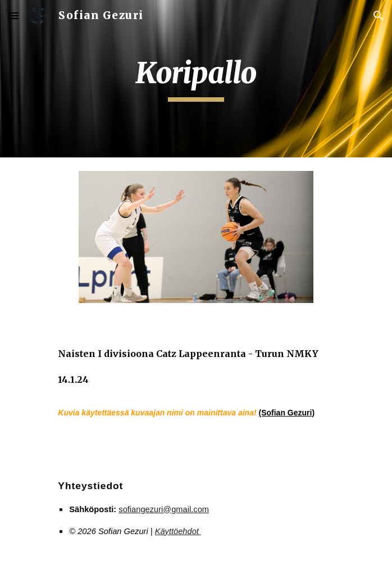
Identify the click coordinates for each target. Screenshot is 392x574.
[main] (196, 79)
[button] (13, 15)
